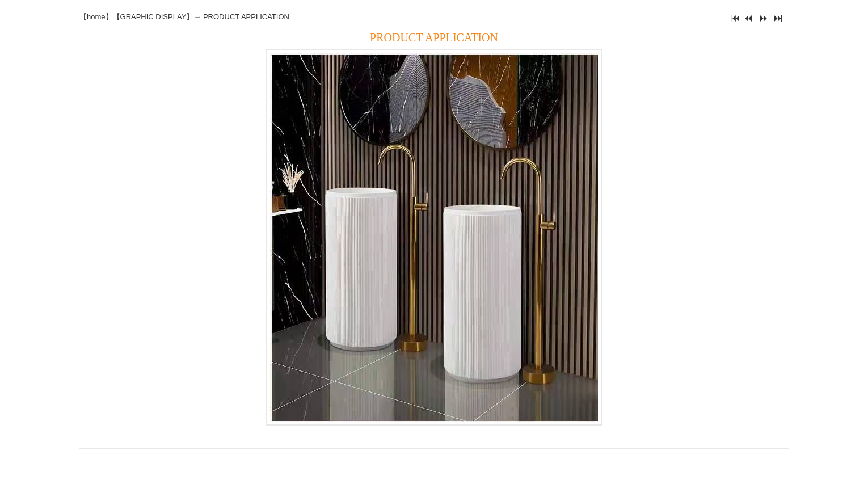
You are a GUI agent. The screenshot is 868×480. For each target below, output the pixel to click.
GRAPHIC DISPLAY (153, 17)
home (96, 17)
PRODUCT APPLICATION (246, 17)
